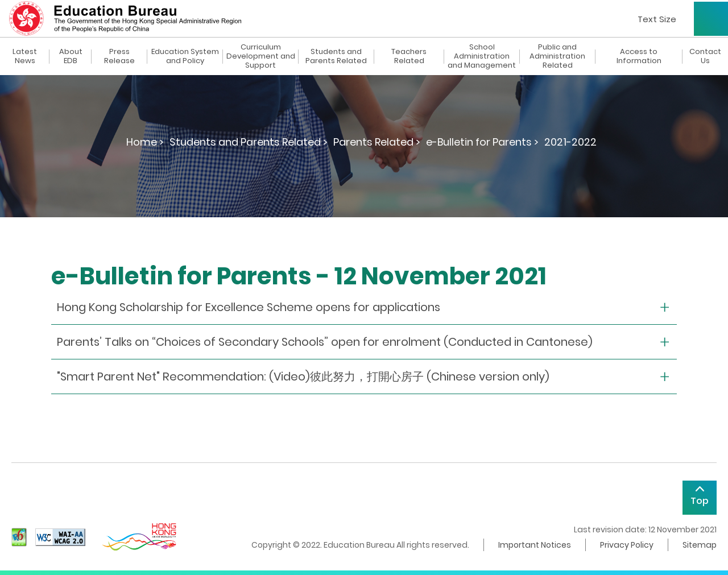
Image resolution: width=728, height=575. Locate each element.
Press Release (119, 56)
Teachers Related (409, 56)
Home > (145, 142)
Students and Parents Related (336, 56)
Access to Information (639, 56)
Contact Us (705, 56)
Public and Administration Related (557, 56)
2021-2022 (570, 142)
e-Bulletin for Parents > (482, 142)
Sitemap (700, 545)
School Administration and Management (482, 56)
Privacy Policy (627, 545)
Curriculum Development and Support (261, 56)
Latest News (25, 56)
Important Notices (535, 545)
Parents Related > (377, 142)
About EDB (71, 56)
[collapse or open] (364, 307)
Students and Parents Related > (249, 142)
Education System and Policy (185, 56)
